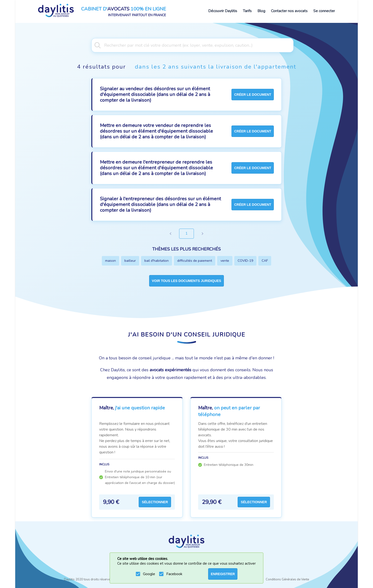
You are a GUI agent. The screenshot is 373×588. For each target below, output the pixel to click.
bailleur (130, 261)
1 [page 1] (186, 234)
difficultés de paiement (195, 261)
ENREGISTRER (223, 574)
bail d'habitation (157, 261)
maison (110, 261)
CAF (265, 261)
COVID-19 (245, 261)
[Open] (291, 45)
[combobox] (186, 45)
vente (225, 261)
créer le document (253, 95)
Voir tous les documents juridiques (186, 281)
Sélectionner (155, 502)
